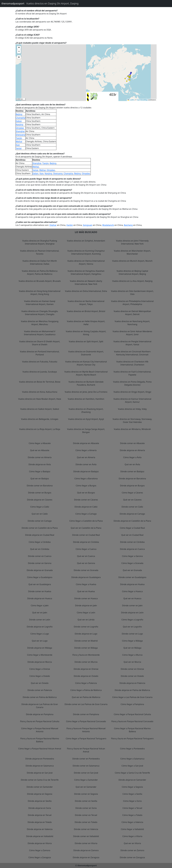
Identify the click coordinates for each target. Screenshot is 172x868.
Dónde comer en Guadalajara (132, 577)
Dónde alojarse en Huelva (132, 584)
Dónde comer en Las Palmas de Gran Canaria (86, 704)
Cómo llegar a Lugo (40, 634)
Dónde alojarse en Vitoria (40, 843)
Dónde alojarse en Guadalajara (86, 577)
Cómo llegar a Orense (40, 669)
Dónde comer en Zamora (132, 850)
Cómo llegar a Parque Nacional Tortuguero (86, 739)
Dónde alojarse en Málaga (40, 648)
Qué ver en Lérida (86, 620)
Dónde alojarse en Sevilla (40, 801)
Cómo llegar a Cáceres (132, 493)
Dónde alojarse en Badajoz (86, 471)
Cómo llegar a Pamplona (132, 704)
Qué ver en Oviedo (40, 683)
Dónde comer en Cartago (40, 521)
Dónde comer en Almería (40, 457)
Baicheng (128, 225)
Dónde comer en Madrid (86, 641)
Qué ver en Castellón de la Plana (86, 528)
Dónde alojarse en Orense (86, 669)
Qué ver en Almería (86, 457)
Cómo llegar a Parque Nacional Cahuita (132, 714)
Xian (18, 145)
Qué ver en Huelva (86, 591)
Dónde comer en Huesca (86, 598)
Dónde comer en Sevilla (86, 801)
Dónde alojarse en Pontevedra (40, 759)
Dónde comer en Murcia (86, 662)
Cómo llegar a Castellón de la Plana (86, 521)
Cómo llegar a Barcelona (86, 479)
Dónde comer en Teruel (86, 815)
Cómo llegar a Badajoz (40, 471)
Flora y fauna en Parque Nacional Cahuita (40, 721)
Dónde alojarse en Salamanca (40, 766)
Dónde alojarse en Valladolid (40, 836)
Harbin (70, 225)
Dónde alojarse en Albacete (86, 443)
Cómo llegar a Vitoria (132, 836)
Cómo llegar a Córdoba (40, 542)
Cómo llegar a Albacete (40, 443)
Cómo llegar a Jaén (40, 605)
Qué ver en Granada (132, 570)
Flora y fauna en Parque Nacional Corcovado (132, 721)
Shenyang (20, 135)
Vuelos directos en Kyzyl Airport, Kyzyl (86, 419)
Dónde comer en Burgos (40, 493)
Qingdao (20, 128)
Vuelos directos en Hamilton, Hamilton (86, 399)
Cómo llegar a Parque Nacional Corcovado (86, 721)
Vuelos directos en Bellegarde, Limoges (40, 419)
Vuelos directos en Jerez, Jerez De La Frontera (86, 392)
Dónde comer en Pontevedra (86, 759)
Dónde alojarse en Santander (132, 780)
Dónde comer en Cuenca (40, 556)
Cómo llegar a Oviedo (40, 676)
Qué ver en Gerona (86, 563)
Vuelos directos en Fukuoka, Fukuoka (40, 362)
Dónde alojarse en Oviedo (86, 676)
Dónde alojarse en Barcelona (132, 479)
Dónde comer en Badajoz (132, 471)
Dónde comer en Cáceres (86, 500)
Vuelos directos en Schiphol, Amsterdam (86, 241)
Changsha (21, 118)
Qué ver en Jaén (40, 613)
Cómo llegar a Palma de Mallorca (86, 690)
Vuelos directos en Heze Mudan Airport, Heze (40, 399)
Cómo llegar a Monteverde (40, 655)
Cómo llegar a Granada (132, 563)
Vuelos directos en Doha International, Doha (86, 291)
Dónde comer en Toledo (86, 822)
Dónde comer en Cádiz (132, 507)
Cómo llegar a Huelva (86, 584)
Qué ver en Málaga (132, 648)
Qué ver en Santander (86, 787)
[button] (131, 73)
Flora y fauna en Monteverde (86, 655)
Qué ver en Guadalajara (40, 584)
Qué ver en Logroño (132, 627)
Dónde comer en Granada (86, 570)
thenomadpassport (13, 3)
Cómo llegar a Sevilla (132, 794)
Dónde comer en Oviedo (132, 676)
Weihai (19, 141)
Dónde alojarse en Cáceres (40, 500)
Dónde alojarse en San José (40, 773)
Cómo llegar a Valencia (132, 822)
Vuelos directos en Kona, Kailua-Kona (40, 392)
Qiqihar (53, 225)
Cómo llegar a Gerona (132, 556)
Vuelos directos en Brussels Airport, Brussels (40, 281)
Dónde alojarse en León (132, 613)
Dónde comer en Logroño (86, 627)
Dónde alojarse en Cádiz (86, 507)
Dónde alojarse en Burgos (132, 486)
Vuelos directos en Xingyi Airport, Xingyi (132, 392)
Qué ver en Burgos (86, 493)
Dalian (19, 121)
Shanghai (20, 131)
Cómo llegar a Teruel (132, 808)
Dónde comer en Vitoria (86, 843)
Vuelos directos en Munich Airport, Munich (132, 261)
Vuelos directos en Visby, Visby (132, 409)
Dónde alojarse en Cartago (132, 514)
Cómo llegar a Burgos (86, 486)
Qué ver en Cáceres (132, 500)
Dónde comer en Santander (40, 787)
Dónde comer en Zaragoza (132, 857)
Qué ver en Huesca (132, 598)
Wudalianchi (108, 225)
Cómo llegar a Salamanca (132, 759)
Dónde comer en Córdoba (132, 542)
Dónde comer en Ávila (86, 464)
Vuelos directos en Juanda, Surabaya (40, 372)
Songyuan (88, 225)
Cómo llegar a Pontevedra (132, 749)
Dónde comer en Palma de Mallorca (40, 697)
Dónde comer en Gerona (40, 563)
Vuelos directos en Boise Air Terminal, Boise (40, 382)
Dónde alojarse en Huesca (40, 598)
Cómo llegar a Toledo (132, 815)
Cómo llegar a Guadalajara (40, 577)
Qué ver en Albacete (40, 450)
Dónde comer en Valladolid (86, 836)
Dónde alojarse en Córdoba (86, 542)
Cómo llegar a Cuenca (86, 549)
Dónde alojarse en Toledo (40, 822)
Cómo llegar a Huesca (132, 591)
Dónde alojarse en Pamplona (40, 714)
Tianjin (19, 138)
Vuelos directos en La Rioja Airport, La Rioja (40, 429)
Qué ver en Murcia (132, 662)
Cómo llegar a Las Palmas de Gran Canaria (132, 697)
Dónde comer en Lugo (132, 634)
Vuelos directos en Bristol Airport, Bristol (86, 311)
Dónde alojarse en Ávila (40, 464)
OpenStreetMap (142, 100)
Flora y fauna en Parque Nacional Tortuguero (132, 739)
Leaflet (131, 100)
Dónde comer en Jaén (132, 605)
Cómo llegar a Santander (86, 780)
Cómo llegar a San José (132, 766)
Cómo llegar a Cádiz (40, 507)
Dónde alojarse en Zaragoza (86, 857)
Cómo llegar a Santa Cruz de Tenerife (132, 773)
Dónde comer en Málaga (86, 648)
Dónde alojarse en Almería (132, 450)
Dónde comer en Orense (132, 669)
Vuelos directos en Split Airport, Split (86, 341)
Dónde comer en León (40, 620)
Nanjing (20, 124)
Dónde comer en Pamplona (86, 714)
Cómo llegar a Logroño (132, 620)
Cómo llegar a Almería (86, 450)
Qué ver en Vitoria (132, 843)
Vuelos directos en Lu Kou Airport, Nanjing (132, 281)
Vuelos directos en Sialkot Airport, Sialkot (40, 409)
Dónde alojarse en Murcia (40, 662)
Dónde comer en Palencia (40, 690)
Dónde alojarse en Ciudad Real (40, 535)
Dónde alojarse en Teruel (40, 815)
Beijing (19, 114)
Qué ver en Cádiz (40, 514)
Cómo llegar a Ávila (132, 457)
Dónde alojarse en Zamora (86, 850)
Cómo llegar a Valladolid (132, 829)
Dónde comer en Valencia (86, 829)
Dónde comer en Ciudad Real (86, 535)
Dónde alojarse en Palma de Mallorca (132, 690)
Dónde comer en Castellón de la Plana (40, 528)
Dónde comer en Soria (86, 808)
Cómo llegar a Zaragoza (40, 857)
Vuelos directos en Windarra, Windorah (132, 429)
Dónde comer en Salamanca (86, 766)
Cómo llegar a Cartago (86, 514)
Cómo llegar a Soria (132, 801)
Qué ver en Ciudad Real (132, 535)
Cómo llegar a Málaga (132, 641)
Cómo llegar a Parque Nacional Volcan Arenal (40, 749)
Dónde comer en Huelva (40, 591)
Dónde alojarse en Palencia (132, 683)
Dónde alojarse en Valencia (40, 829)
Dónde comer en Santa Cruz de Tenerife (40, 780)
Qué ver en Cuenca (86, 556)
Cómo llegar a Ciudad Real (132, 528)
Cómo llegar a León (86, 613)
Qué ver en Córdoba (40, 549)
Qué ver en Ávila (132, 464)
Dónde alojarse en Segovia (40, 794)
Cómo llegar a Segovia (132, 787)
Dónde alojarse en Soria (40, 808)
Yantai (19, 148)
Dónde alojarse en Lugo (86, 634)
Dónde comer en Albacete (132, 443)
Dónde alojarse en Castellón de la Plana (132, 521)
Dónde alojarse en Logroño (40, 627)
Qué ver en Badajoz (40, 479)
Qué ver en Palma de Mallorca (86, 697)
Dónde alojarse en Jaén (86, 605)
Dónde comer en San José (86, 773)
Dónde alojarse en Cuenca (132, 549)
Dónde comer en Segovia (86, 794)
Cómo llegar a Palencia (86, 683)
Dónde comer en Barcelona (40, 486)
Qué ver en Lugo (40, 641)
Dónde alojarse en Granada (40, 570)
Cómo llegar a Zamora (40, 850)
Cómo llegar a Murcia (132, 655)
